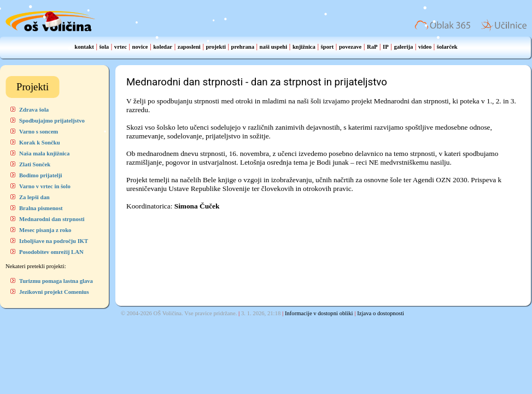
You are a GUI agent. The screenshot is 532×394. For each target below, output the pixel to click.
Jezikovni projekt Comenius (54, 292)
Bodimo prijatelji (40, 175)
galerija (403, 47)
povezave (350, 47)
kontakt (84, 47)
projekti (216, 47)
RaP (372, 47)
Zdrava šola (34, 110)
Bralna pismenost (41, 208)
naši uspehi (274, 47)
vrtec (121, 47)
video (425, 47)
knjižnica (304, 47)
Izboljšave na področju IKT (54, 241)
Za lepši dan (34, 197)
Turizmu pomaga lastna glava (56, 281)
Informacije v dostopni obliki (319, 313)
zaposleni (189, 47)
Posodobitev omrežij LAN (51, 252)
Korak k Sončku (40, 143)
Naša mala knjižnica (44, 153)
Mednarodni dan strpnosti (52, 219)
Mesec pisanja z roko (45, 230)
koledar (163, 47)
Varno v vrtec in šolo (45, 186)
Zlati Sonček (35, 164)
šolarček (447, 47)
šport (328, 47)
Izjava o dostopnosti (381, 313)
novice (140, 47)
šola (104, 47)
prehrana (243, 47)
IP (386, 47)
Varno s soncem (39, 132)
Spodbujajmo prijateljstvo (52, 121)
